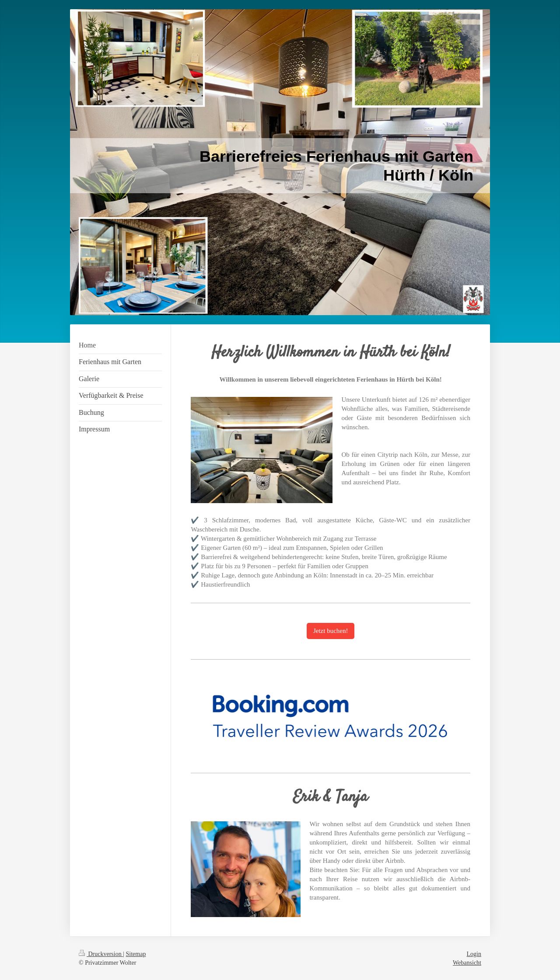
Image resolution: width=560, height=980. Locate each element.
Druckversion (101, 954)
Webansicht (467, 963)
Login (474, 954)
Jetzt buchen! (331, 631)
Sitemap (136, 954)
